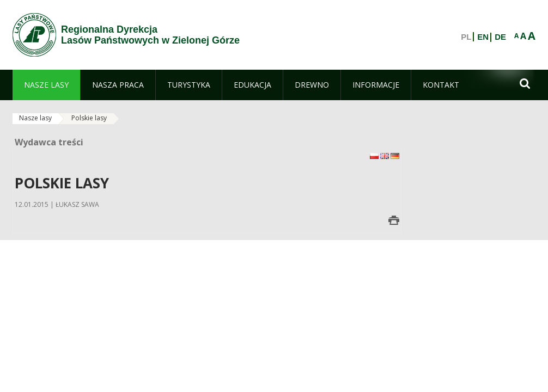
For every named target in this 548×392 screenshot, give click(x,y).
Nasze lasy (35, 118)
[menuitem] (46, 85)
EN (483, 37)
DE (500, 37)
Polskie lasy (89, 118)
